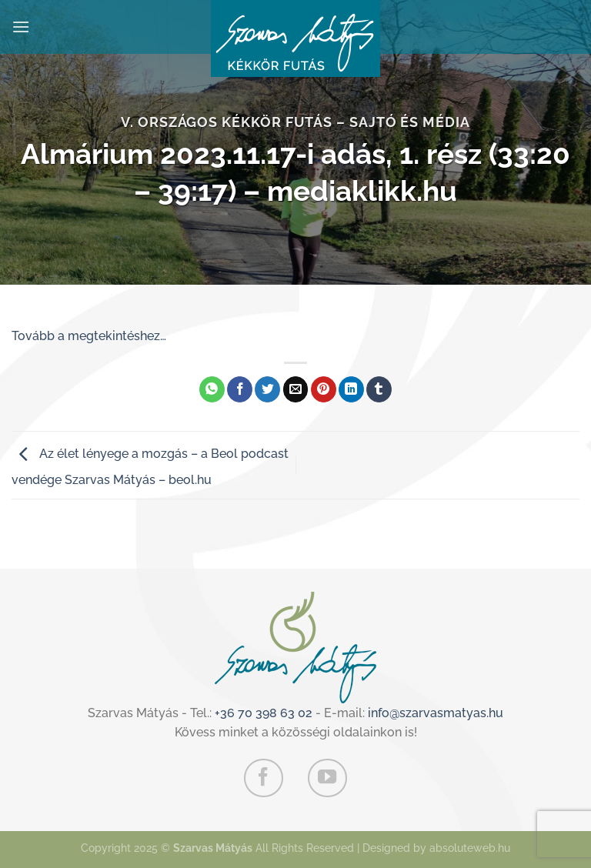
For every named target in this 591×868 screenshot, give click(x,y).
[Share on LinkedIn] (351, 389)
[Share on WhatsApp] (212, 389)
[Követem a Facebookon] (263, 778)
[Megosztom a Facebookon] (240, 389)
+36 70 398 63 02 (264, 713)
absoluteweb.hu (470, 848)
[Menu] (21, 27)
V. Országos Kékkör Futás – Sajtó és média (295, 122)
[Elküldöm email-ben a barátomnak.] (296, 389)
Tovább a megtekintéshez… (89, 336)
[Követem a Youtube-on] (327, 778)
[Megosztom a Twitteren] (267, 389)
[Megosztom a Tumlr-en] (379, 389)
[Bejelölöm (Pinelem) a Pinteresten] (324, 389)
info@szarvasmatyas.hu (436, 713)
